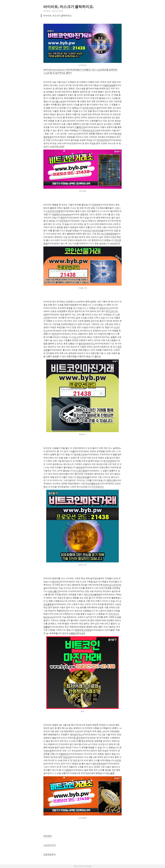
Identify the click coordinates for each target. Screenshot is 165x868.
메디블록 (110, 773)
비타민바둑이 (103, 140)
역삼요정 (67, 757)
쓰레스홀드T (54, 591)
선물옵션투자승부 (77, 633)
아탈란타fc (64, 754)
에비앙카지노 (76, 735)
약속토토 (63, 221)
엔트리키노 (105, 308)
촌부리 (55, 334)
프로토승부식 (50, 854)
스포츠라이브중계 (54, 211)
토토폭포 (96, 205)
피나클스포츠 (58, 101)
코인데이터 (115, 244)
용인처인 (56, 582)
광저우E (80, 738)
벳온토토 (80, 467)
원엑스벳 (111, 480)
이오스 (75, 337)
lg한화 (68, 770)
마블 (73, 451)
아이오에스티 (98, 487)
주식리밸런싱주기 (93, 484)
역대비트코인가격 (90, 131)
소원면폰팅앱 (110, 234)
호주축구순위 (80, 454)
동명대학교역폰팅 (83, 630)
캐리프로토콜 (83, 477)
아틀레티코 (80, 127)
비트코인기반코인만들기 (94, 231)
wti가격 (77, 134)
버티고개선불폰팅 (92, 595)
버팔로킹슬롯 (109, 85)
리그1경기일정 (80, 471)
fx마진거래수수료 (91, 108)
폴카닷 (98, 356)
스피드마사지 (50, 845)
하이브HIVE (109, 461)
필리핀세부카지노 (87, 344)
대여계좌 (47, 836)
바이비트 (47, 11)
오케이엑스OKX (57, 147)
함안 (63, 218)
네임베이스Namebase (62, 214)
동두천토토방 (99, 764)
